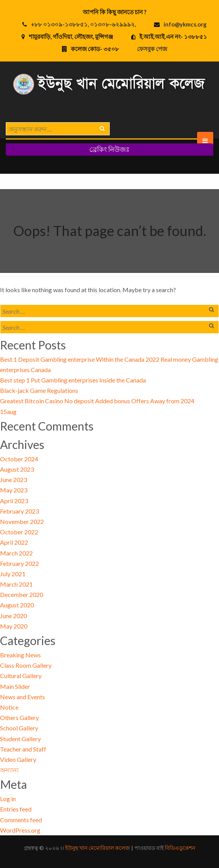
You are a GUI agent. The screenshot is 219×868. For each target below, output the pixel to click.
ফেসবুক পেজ (152, 49)
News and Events (23, 697)
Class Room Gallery (26, 665)
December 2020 (22, 594)
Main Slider (15, 686)
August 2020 (17, 605)
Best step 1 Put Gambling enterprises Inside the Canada (73, 380)
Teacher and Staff (23, 749)
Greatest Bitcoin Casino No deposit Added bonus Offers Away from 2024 (97, 401)
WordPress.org (20, 830)
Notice (9, 707)
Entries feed (16, 809)
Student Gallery (20, 739)
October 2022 (19, 532)
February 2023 (19, 511)
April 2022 (14, 542)
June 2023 (13, 480)
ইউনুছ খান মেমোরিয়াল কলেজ (98, 848)
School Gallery (19, 728)
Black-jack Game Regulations (39, 390)
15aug (8, 412)
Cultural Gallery (21, 676)
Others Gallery (19, 718)
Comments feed (21, 820)
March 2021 (16, 584)
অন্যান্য (9, 770)
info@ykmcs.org (185, 24)
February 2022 (19, 563)
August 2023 (17, 469)
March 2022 (16, 553)
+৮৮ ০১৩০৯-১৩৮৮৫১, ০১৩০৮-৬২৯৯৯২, (83, 24)
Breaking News (20, 655)
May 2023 (14, 490)
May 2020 (14, 626)
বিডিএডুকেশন (180, 848)
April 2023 (14, 501)
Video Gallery (18, 759)
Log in (8, 799)
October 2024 (19, 459)
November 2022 (22, 521)
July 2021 (13, 574)
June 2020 (13, 616)
